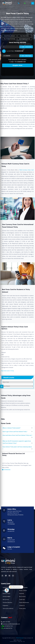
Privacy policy (22, 608)
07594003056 (7, 470)
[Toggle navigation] (33, 3)
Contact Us (22, 605)
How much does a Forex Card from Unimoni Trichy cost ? (17, 435)
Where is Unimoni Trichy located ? (12, 428)
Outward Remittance (8, 587)
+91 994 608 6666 (11, 524)
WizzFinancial (20, 638)
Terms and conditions (8, 608)
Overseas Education (7, 602)
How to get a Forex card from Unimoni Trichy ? (15, 432)
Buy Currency (22, 596)
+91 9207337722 (11, 531)
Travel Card (22, 599)
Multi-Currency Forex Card (27, 170)
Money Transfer (23, 590)
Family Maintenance (24, 602)
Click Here (10, 549)
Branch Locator (6, 593)
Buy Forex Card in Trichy (8, 371)
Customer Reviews (13, 642)
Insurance (21, 593)
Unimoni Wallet (6, 596)
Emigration (5, 605)
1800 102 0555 (10, 522)
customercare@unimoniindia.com (10, 624)
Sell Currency (6, 599)
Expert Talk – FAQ (21, 642)
